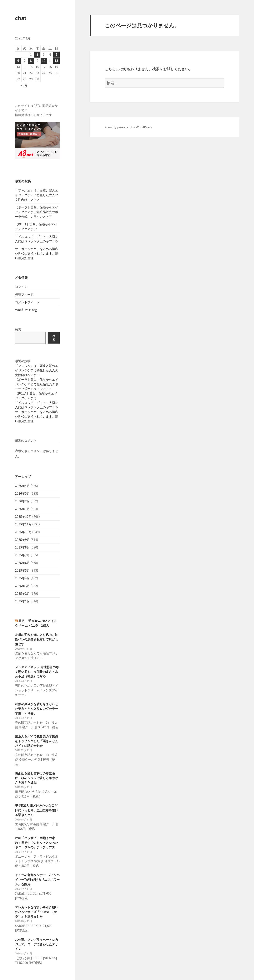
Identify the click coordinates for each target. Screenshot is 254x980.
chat (21, 18)
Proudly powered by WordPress (128, 127)
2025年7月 (22, 555)
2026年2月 (22, 501)
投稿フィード (24, 294)
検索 (18, 329)
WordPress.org (26, 310)
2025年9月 (22, 540)
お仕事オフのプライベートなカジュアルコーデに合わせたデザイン (37, 944)
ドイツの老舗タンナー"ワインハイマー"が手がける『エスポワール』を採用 (37, 880)
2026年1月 (22, 509)
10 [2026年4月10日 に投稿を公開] (44, 61)
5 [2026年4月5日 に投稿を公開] (56, 54)
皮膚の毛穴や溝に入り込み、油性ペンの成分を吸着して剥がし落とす (37, 639)
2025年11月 (23, 524)
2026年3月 (22, 493)
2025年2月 (22, 594)
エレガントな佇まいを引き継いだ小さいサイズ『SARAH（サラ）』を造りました (37, 912)
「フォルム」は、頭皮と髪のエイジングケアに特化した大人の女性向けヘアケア (37, 195)
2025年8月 (22, 547)
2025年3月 (22, 586)
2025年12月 (23, 517)
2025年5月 (22, 570)
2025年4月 (22, 578)
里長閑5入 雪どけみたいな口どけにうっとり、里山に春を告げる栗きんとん (37, 810)
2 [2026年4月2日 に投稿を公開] (37, 54)
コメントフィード (27, 302)
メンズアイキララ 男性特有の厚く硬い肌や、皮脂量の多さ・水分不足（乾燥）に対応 (37, 672)
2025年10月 (23, 532)
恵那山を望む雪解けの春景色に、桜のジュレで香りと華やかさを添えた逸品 (37, 778)
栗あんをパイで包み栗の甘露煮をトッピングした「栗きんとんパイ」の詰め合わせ (37, 741)
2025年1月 (22, 601)
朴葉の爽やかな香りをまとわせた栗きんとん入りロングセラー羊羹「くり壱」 (37, 709)
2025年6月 (22, 563)
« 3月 (24, 85)
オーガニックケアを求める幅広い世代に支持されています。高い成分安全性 (37, 253)
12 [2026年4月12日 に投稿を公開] (56, 61)
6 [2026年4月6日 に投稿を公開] (18, 61)
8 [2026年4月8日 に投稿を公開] (31, 61)
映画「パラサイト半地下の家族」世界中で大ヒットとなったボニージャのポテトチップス (37, 843)
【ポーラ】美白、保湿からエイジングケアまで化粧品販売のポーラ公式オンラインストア (37, 212)
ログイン (21, 287)
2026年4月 (22, 486)
